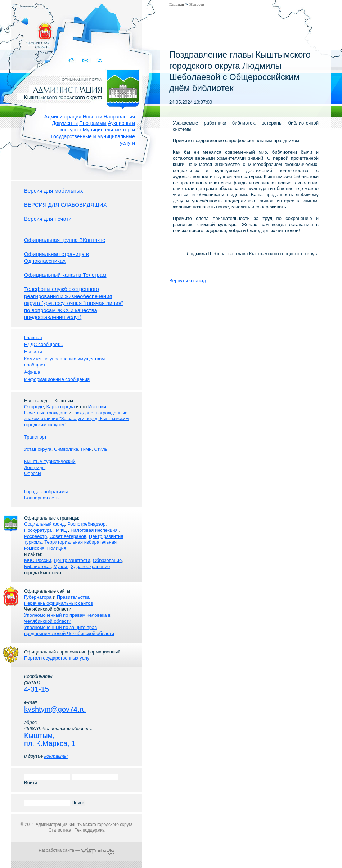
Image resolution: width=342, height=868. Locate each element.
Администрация (63, 117)
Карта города (61, 407)
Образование (107, 560)
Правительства (73, 597)
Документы (65, 123)
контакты (56, 756)
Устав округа (38, 449)
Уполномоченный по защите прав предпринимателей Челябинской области (69, 630)
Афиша (32, 372)
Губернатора (38, 597)
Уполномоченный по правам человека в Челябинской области (67, 618)
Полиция (57, 548)
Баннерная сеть (41, 498)
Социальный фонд (44, 524)
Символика (66, 449)
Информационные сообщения (57, 379)
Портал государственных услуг (58, 658)
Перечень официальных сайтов (58, 603)
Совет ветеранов (68, 536)
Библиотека (37, 566)
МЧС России (38, 560)
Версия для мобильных (53, 191)
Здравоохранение (90, 566)
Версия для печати (48, 219)
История (97, 407)
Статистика (60, 830)
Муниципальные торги (109, 130)
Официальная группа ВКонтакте (65, 240)
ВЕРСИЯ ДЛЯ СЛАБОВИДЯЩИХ (66, 205)
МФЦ (62, 530)
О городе (34, 407)
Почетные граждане (46, 413)
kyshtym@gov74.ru (55, 709)
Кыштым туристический (50, 461)
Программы (93, 123)
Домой (72, 60)
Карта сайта (100, 60)
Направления (119, 117)
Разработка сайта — (76, 850)
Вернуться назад (188, 281)
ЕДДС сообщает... (44, 344)
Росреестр (35, 536)
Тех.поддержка (89, 830)
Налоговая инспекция (95, 530)
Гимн (86, 449)
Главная (177, 4)
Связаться (86, 60)
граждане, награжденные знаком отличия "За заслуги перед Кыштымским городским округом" (76, 419)
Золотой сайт (19, 32)
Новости (93, 117)
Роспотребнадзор (86, 524)
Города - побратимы (46, 492)
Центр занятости (72, 560)
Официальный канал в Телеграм (65, 275)
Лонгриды (35, 467)
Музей (61, 566)
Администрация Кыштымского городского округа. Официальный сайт (80, 88)
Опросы (33, 473)
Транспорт (35, 437)
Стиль (101, 449)
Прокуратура (39, 530)
